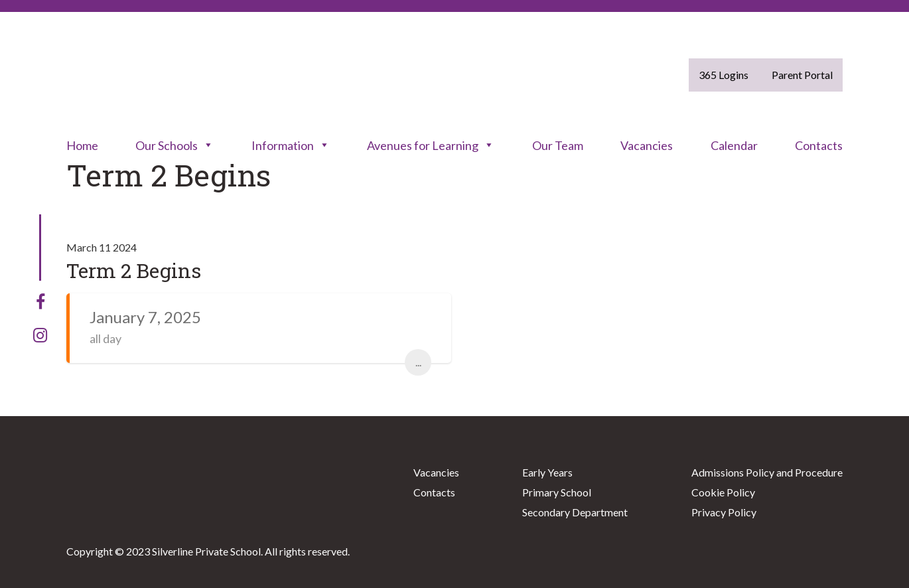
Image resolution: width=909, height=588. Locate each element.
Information (291, 145)
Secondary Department (575, 512)
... (418, 362)
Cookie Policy (723, 492)
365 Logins (724, 75)
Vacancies (647, 145)
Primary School (557, 492)
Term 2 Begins (134, 270)
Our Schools (175, 145)
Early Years (547, 472)
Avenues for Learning (431, 145)
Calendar (734, 145)
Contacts (819, 145)
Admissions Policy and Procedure (767, 472)
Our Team (558, 145)
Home (82, 145)
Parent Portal (802, 75)
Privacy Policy (724, 512)
